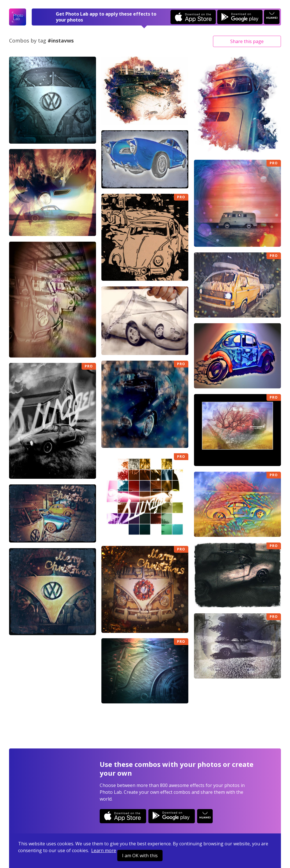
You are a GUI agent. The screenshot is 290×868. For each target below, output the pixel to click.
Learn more (104, 850)
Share (247, 41)
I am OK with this (140, 856)
